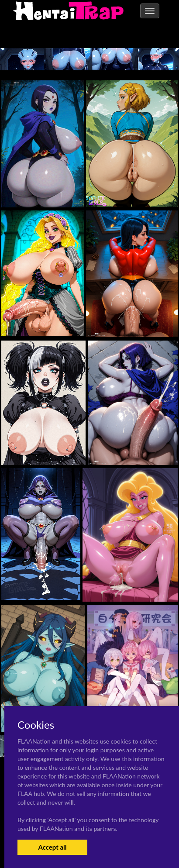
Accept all (52, 847)
